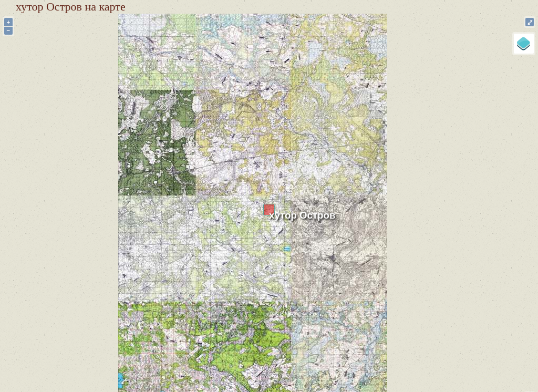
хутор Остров (302, 215)
